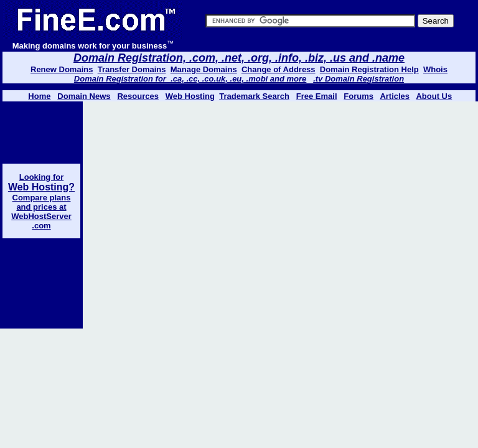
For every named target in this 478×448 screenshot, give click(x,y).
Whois (435, 69)
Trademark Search (254, 96)
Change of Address (279, 69)
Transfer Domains (132, 69)
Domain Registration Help (369, 69)
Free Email (317, 96)
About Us (434, 96)
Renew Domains (62, 69)
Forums (358, 96)
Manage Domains (204, 69)
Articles (395, 96)
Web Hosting (190, 96)
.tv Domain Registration (358, 79)
